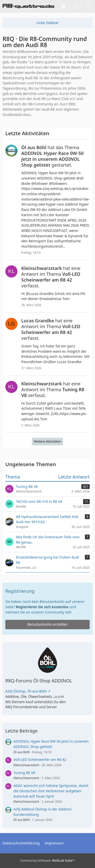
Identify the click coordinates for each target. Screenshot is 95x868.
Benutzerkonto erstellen (47, 624)
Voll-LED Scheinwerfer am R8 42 (40, 759)
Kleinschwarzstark (26, 765)
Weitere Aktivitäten (48, 441)
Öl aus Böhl (22, 752)
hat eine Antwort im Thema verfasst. (51, 277)
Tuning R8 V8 (24, 773)
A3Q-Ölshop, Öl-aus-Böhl (26, 691)
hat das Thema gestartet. (52, 156)
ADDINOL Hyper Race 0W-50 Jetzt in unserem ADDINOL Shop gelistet (51, 744)
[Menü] (88, 6)
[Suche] (63, 6)
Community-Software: (48, 861)
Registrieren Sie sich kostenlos (42, 607)
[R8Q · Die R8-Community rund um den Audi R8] (29, 6)
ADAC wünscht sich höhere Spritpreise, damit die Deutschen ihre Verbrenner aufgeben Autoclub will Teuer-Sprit (51, 791)
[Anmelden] (76, 6)
